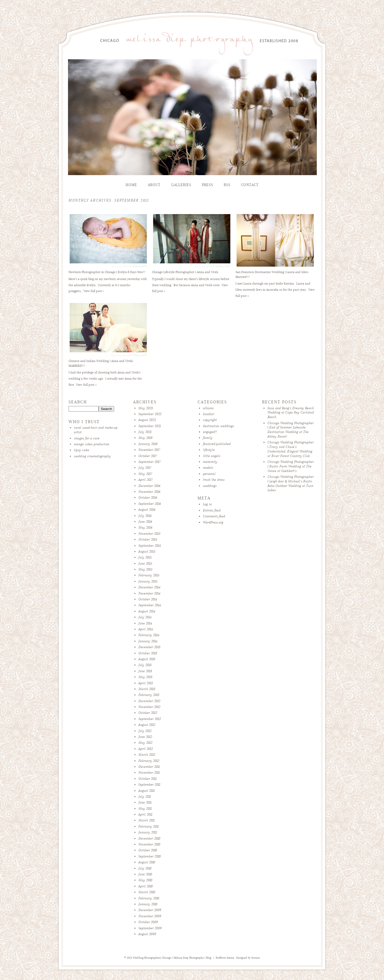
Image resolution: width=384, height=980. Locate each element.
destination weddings (218, 426)
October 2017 (148, 456)
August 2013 (147, 659)
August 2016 (147, 509)
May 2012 (145, 743)
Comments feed (214, 516)
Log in (207, 504)
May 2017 (145, 474)
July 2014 (145, 617)
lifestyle (209, 450)
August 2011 (147, 791)
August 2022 (147, 420)
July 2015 (145, 557)
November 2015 (149, 534)
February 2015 (149, 575)
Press (207, 185)
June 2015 (145, 563)
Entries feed (212, 510)
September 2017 (150, 462)
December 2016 (149, 486)
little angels (212, 456)
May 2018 (145, 438)
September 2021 (150, 426)
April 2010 (146, 886)
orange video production (92, 444)
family (208, 438)
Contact (250, 185)
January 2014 (148, 641)
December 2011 (149, 767)
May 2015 (145, 569)
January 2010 (148, 904)
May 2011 (145, 808)
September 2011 (149, 784)
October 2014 (148, 599)
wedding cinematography (92, 456)
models (208, 468)
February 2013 (149, 695)
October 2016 (148, 497)
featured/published (217, 444)
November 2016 (149, 492)
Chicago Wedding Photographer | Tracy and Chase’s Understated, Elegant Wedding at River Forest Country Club (291, 449)
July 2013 (145, 665)
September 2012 (150, 719)
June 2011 (145, 802)
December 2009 (150, 910)
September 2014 (150, 605)
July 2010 (145, 868)
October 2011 (147, 779)
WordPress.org (213, 522)
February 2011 (149, 826)
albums (208, 408)
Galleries (181, 185)
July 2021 (145, 432)
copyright (210, 420)
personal (209, 474)
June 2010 (145, 874)
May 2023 (146, 408)
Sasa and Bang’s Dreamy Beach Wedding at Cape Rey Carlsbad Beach (291, 413)
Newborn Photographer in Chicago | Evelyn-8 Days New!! (107, 272)
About (154, 185)
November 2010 (149, 844)
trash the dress (214, 480)
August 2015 (147, 551)
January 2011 (148, 832)
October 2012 (148, 713)
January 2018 (148, 444)
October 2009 (148, 922)
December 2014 (149, 587)
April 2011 (145, 814)
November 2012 (149, 707)
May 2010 (145, 880)
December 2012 (149, 701)
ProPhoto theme (225, 958)
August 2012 (147, 725)
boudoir (209, 414)
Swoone (255, 958)
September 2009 (150, 928)
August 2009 (147, 934)
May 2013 (145, 677)
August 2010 (147, 862)
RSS (227, 185)
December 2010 (149, 838)
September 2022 (150, 414)
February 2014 (149, 635)
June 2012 (145, 737)
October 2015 (148, 539)
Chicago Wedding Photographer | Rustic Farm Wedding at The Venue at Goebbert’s (291, 466)
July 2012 (145, 731)
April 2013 (146, 683)
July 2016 (145, 516)
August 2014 (147, 611)
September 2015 (150, 546)
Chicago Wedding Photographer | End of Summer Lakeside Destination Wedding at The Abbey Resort (291, 430)
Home (131, 185)
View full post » (94, 291)
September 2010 (150, 856)
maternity (210, 462)
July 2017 (145, 468)
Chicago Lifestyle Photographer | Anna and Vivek (185, 272)
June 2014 (145, 623)
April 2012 (146, 749)
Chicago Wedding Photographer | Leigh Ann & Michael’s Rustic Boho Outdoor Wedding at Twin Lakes (291, 483)
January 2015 (148, 581)
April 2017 (146, 480)
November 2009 (150, 916)
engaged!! (210, 432)
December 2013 (149, 647)
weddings (210, 486)
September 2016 (150, 504)
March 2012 (147, 755)
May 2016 (145, 527)
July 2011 (145, 796)
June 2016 (145, 522)
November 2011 (149, 772)
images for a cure (87, 438)
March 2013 (147, 689)
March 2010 (147, 892)
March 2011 (147, 820)
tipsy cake (81, 450)
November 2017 (149, 450)
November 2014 (149, 593)
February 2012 (149, 761)
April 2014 (146, 629)
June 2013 (145, 671)
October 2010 (148, 850)
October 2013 (148, 653)
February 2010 (149, 898)
